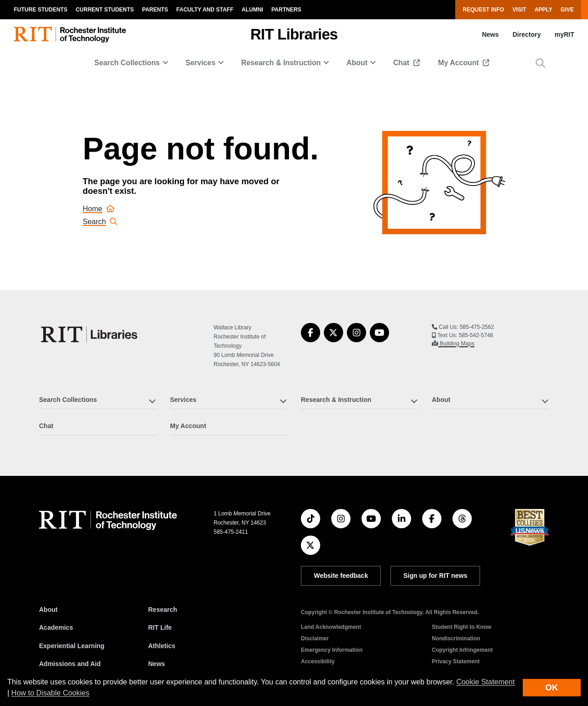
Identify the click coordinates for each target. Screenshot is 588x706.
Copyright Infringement (462, 650)
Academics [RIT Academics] (56, 627)
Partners (286, 10)
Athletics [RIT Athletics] (162, 646)
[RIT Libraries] (90, 334)
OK (552, 687)
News (490, 34)
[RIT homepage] (70, 35)
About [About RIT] (48, 610)
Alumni (252, 10)
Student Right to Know (461, 627)
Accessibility (318, 661)
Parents (155, 10)
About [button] (357, 63)
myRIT (564, 34)
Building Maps (456, 344)
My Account (460, 63)
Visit (519, 10)
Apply (543, 10)
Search (100, 222)
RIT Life (160, 627)
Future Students (41, 10)
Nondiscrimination (456, 638)
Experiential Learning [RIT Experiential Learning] (72, 646)
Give (567, 10)
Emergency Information (332, 650)
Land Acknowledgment (331, 627)
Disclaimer (315, 638)
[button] (540, 63)
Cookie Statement (485, 682)
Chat (402, 63)
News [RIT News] (157, 664)
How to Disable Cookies (51, 693)
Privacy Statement (456, 661)
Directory (527, 34)
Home (99, 209)
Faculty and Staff (205, 10)
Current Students (105, 10)
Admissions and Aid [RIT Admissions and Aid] (70, 664)
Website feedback (341, 576)
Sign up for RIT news (435, 576)
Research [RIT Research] (163, 610)
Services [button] (201, 63)
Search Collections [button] (127, 63)
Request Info (483, 10)
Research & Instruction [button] (281, 63)
